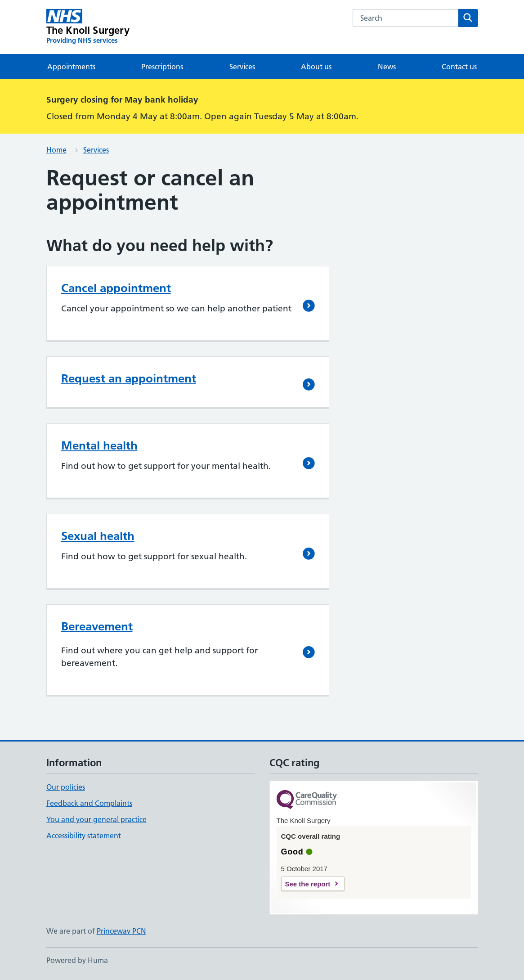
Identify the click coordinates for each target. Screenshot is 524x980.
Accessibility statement (84, 836)
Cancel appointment (116, 288)
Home (56, 150)
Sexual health (98, 536)
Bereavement (97, 626)
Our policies (66, 787)
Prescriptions (162, 67)
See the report (308, 884)
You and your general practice (96, 819)
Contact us (459, 67)
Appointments (71, 67)
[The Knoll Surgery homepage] (88, 27)
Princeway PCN (121, 931)
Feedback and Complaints (89, 803)
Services (242, 67)
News (387, 67)
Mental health (99, 445)
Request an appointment (129, 378)
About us (316, 67)
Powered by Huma (77, 960)
